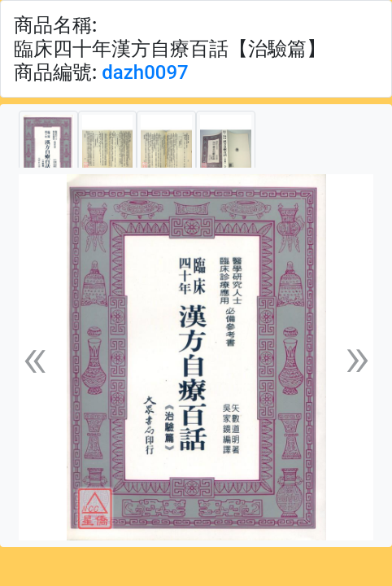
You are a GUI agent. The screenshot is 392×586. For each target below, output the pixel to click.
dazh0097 (145, 72)
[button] (35, 357)
